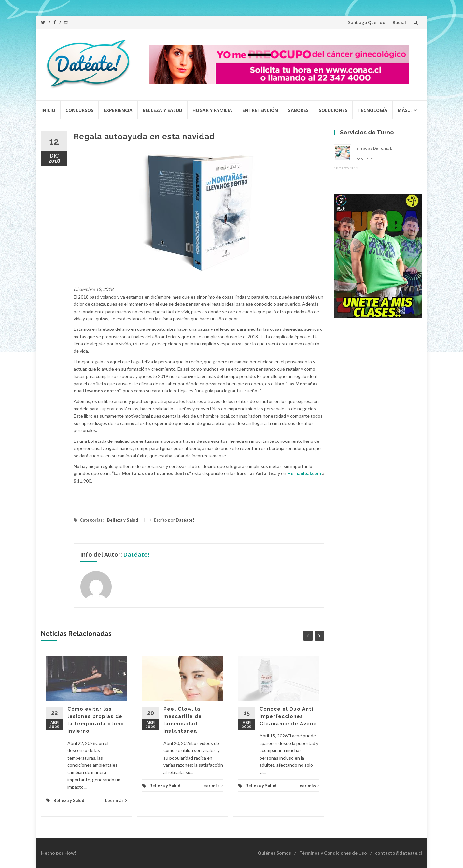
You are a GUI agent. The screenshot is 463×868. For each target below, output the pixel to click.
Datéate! (185, 520)
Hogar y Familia (212, 110)
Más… (405, 110)
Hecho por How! (59, 853)
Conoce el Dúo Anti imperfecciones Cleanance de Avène (288, 716)
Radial (399, 22)
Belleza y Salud (162, 110)
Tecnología (372, 110)
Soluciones (333, 110)
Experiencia (118, 110)
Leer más (116, 800)
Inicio (48, 110)
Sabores (298, 110)
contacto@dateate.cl (399, 853)
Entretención (260, 110)
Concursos (79, 110)
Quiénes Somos (274, 853)
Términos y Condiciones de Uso (333, 853)
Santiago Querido (367, 22)
